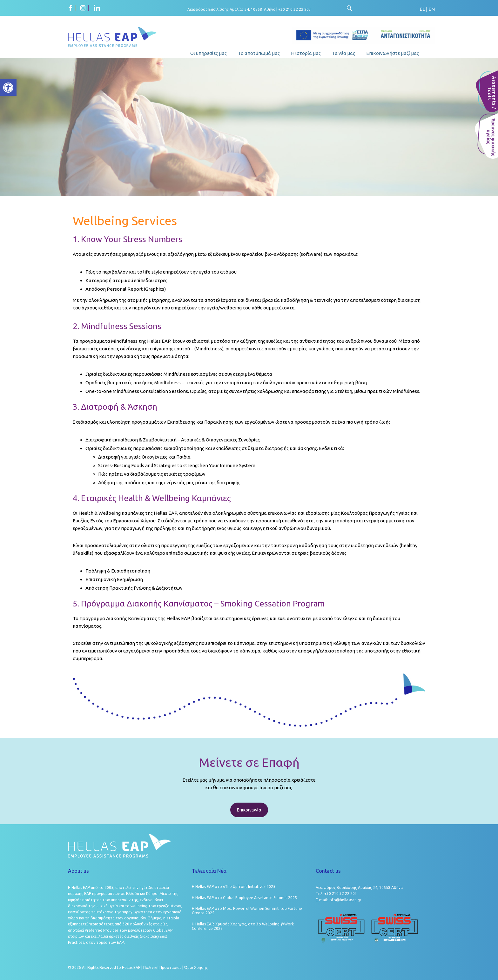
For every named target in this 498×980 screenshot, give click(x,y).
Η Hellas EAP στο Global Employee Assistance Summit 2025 (244, 898)
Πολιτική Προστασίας (162, 967)
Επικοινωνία (249, 810)
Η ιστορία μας (306, 53)
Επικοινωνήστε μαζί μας (393, 53)
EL (422, 9)
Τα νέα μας (343, 53)
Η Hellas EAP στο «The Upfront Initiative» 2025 (234, 887)
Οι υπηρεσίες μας (209, 53)
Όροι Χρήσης (196, 967)
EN (432, 9)
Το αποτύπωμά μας (259, 53)
